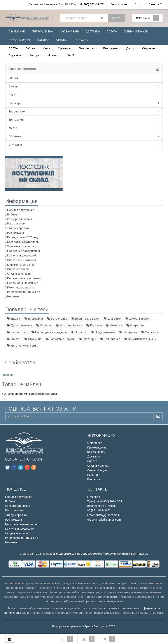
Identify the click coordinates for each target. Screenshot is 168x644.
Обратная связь (18, 269)
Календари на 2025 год (22, 237)
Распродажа (16, 233)
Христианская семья (22, 346)
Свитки (13, 339)
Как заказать (69, 32)
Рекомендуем (16, 223)
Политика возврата (21, 287)
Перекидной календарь (49, 332)
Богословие (57, 319)
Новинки (54, 55)
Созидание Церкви (60, 339)
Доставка (93, 32)
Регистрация (119, 4)
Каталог (43, 40)
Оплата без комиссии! (22, 260)
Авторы (35, 55)
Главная (7, 375)
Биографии (34, 319)
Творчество (87, 48)
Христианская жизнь (140, 339)
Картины (94, 325)
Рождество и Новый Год (24, 292)
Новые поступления (21, 210)
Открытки (135, 325)
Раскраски (128, 332)
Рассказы (150, 332)
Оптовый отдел (20, 40)
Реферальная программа (24, 278)
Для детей (112, 319)
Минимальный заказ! (21, 265)
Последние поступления (24, 251)
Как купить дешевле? (22, 255)
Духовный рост (138, 319)
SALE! (71, 55)
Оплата (112, 32)
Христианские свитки (22, 246)
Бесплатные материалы (23, 242)
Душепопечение (19, 325)
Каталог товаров (22, 69)
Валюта (154, 4)
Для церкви (111, 48)
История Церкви (69, 325)
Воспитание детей (85, 319)
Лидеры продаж (18, 228)
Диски (130, 48)
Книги (47, 48)
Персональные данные (23, 283)
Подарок (79, 332)
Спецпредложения (20, 219)
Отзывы (61, 40)
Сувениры (65, 48)
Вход (138, 4)
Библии (30, 48)
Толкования (110, 339)
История (44, 325)
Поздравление (103, 332)
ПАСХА (13, 48)
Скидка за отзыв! (19, 274)
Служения (15, 55)
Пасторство (17, 332)
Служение (33, 339)
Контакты (81, 40)
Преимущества (42, 32)
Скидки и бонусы (136, 32)
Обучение (148, 48)
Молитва (114, 325)
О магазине (17, 32)
